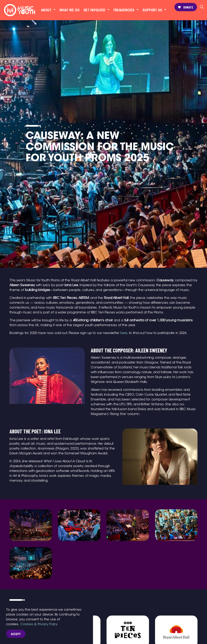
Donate (186, 7)
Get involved (94, 10)
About (46, 10)
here (124, 333)
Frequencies (124, 10)
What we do (69, 10)
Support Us (152, 10)
